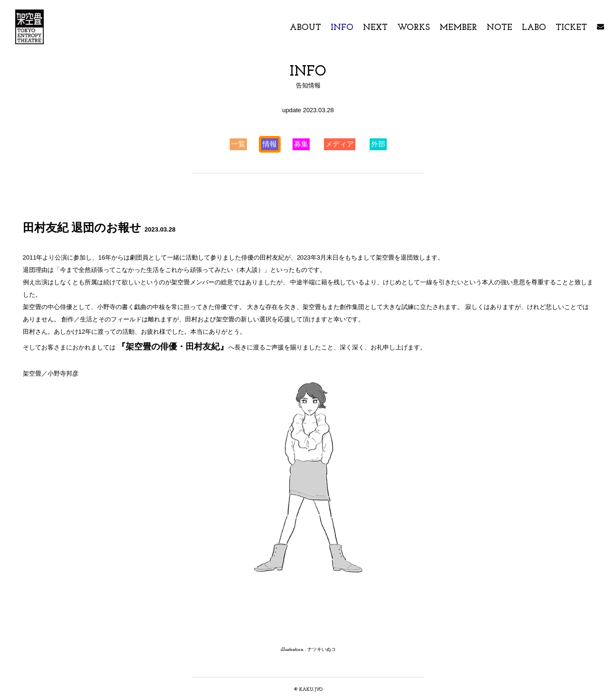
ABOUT (307, 28)
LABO (535, 28)
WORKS (414, 28)
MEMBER (460, 28)
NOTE (499, 28)
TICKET (571, 28)
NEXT (375, 28)
